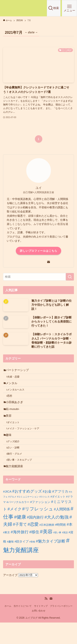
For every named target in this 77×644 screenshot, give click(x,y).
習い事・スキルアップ (22, 479)
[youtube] (39, 262)
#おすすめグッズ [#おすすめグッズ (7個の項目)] (27, 512)
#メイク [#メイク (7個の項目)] (15, 530)
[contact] (48, 262)
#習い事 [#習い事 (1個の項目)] (57, 554)
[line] (34, 262)
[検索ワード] (38, 277)
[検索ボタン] (54, 8)
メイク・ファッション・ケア (25, 441)
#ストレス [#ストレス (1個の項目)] (45, 518)
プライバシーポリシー (61, 627)
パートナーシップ (19, 371)
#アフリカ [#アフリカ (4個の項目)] (60, 513)
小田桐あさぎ (16, 410)
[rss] (46, 620)
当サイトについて (23, 627)
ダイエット (15, 434)
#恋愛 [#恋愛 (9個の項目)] (33, 546)
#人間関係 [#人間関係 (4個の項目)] (62, 531)
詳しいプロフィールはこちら (39, 251)
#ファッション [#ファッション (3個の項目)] (40, 523)
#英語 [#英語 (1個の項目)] (65, 554)
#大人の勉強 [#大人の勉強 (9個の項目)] (57, 538)
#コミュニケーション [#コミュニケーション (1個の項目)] (28, 518)
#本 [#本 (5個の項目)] (70, 546)
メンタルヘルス (18, 394)
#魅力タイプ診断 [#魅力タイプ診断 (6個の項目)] (51, 562)
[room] (29, 262)
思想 (12, 402)
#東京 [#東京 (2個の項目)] (6, 554)
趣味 (10, 449)
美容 (10, 426)
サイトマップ (41, 627)
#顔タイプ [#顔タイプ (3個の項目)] (22, 563)
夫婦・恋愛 (15, 379)
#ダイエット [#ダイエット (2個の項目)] (58, 518)
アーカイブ (10, 596)
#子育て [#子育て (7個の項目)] (20, 546)
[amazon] (44, 262)
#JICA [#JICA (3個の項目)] (7, 513)
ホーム (8, 627)
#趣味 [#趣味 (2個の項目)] (10, 563)
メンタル (13, 386)
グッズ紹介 (15, 457)
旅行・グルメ (17, 472)
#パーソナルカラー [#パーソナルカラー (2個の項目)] (18, 523)
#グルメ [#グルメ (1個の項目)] (12, 518)
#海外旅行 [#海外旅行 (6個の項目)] (20, 553)
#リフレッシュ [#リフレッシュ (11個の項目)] (38, 530)
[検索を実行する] (70, 277)
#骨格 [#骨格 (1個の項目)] (32, 563)
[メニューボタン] (69, 8)
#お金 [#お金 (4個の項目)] (47, 513)
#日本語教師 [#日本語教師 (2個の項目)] (47, 546)
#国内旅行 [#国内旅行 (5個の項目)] (35, 539)
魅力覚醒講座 (16, 487)
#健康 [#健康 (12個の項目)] (20, 538)
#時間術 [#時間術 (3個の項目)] (60, 546)
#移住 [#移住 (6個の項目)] (34, 553)
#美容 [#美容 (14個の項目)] (46, 553)
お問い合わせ (39, 632)
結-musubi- (14, 418)
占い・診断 (15, 464)
